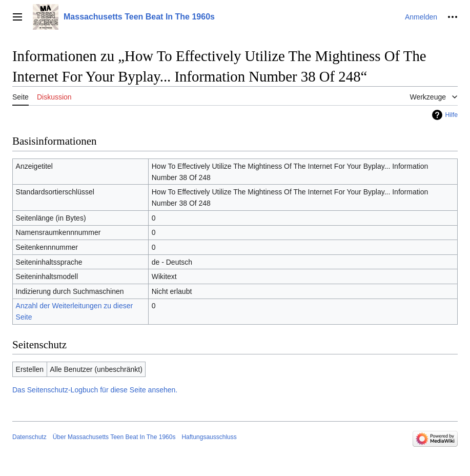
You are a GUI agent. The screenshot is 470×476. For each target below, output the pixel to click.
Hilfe (451, 115)
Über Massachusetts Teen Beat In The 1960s (114, 437)
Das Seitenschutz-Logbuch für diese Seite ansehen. (95, 390)
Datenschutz (29, 437)
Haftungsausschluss (209, 437)
